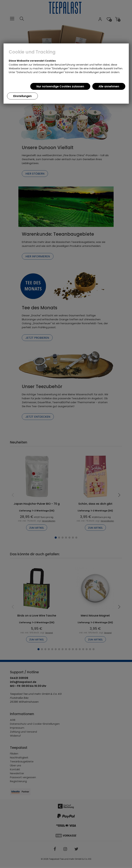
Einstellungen (22, 96)
